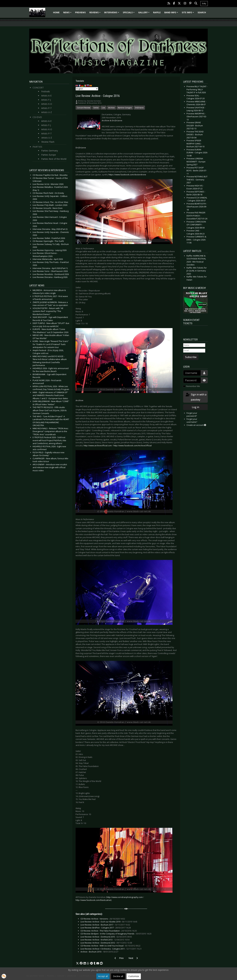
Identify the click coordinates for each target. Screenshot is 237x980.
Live (103, 108)
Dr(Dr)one (139, 108)
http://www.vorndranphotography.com (125, 897)
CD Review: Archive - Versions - (103, 919)
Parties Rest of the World (54, 159)
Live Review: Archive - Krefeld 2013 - (105, 940)
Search (202, 12)
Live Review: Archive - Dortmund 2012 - (106, 943)
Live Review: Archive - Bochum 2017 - (105, 925)
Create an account (196, 425)
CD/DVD (37, 117)
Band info (172, 13)
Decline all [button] (118, 976)
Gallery (144, 13)
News (68, 13)
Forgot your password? (192, 415)
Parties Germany (50, 151)
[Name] (194, 345)
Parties (37, 147)
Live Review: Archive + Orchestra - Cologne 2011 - (111, 949)
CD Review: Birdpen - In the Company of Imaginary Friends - (116, 934)
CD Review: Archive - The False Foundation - (109, 931)
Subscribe (191, 357)
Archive (111, 108)
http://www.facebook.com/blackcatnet (93, 900)
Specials (129, 13)
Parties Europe (49, 155)
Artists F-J (46, 100)
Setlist (96, 108)
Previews (80, 12)
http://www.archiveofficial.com (98, 445)
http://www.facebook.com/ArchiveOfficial (133, 445)
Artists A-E (46, 96)
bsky (204, 3)
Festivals (46, 91)
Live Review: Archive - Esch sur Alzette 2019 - (109, 922)
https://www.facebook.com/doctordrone (127, 175)
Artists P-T (46, 108)
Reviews (95, 13)
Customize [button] (134, 976)
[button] (77, 963)
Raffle (157, 12)
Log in (196, 407)
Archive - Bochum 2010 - (99, 952)
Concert (38, 88)
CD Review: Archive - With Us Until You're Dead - (110, 946)
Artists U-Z (47, 112)
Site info (188, 13)
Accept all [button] (103, 976)
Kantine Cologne (125, 108)
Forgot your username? (192, 421)
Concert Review (84, 108)
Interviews (112, 13)
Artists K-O (47, 104)
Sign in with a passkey (196, 397)
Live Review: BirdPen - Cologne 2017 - (106, 928)
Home (56, 12)
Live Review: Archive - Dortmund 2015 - (106, 937)
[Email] (194, 351)
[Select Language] (87, 89)
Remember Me (193, 386)
